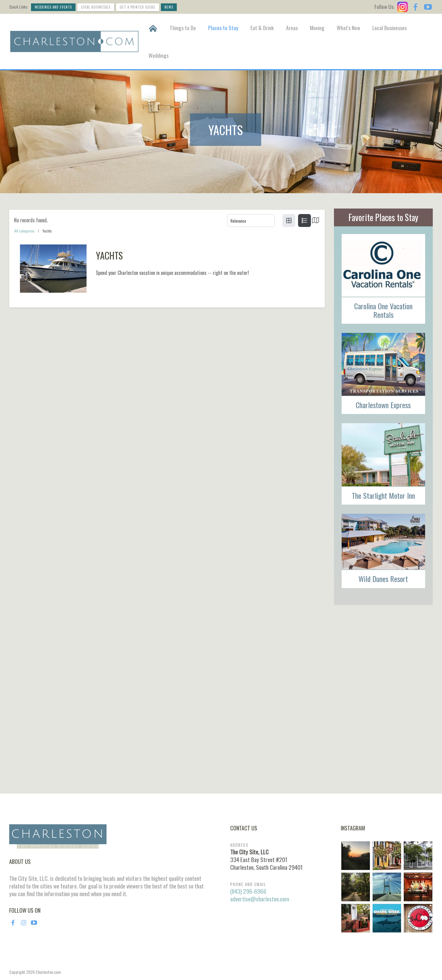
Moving (317, 28)
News (169, 7)
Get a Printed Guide (138, 7)
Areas (292, 28)
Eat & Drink (262, 28)
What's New (348, 28)
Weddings (159, 55)
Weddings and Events (53, 7)
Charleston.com (48, 972)
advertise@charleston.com (260, 899)
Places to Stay (223, 28)
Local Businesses (96, 7)
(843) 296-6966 (248, 891)
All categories (25, 231)
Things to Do (183, 28)
